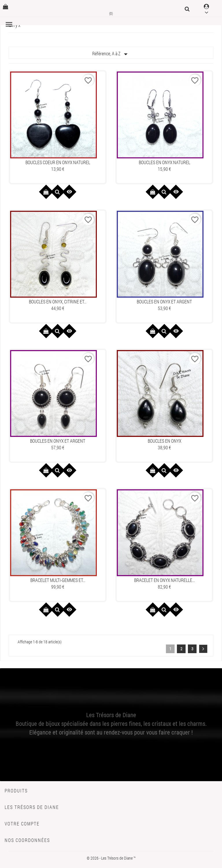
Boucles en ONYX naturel (164, 162)
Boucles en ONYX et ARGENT (164, 302)
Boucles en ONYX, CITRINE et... (58, 302)
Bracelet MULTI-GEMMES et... (58, 580)
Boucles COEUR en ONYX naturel (58, 162)
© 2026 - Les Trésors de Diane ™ (111, 858)
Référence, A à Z (111, 54)
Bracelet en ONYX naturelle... (164, 580)
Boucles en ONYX (164, 441)
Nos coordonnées (27, 840)
